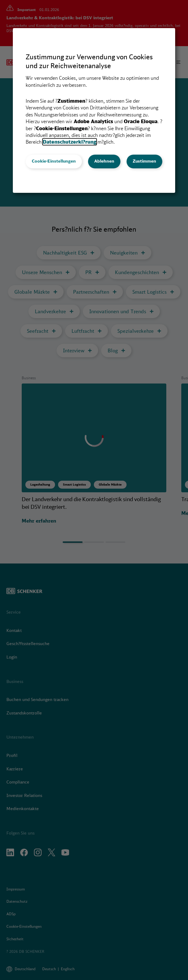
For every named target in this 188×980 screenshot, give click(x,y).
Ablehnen (104, 161)
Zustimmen (144, 161)
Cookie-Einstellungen (54, 161)
